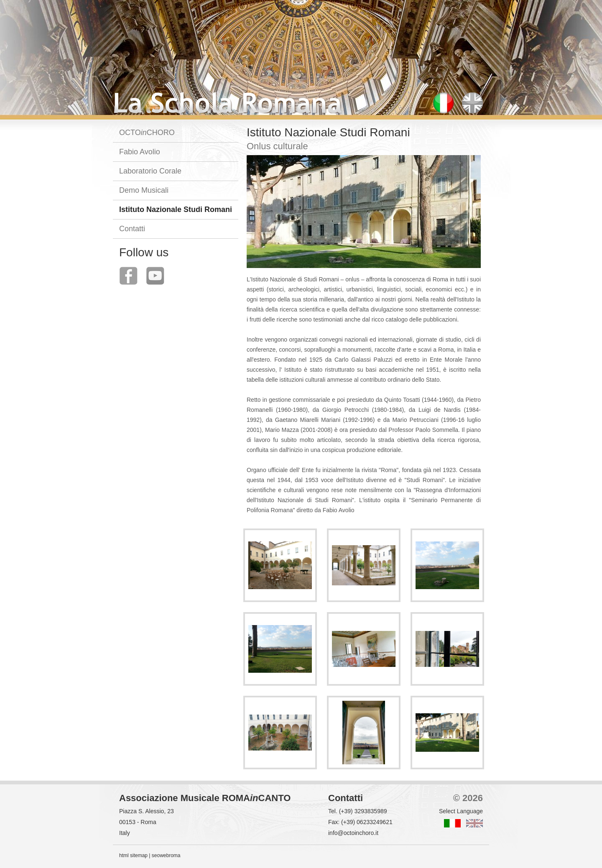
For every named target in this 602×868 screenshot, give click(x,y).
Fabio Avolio (140, 152)
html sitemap (133, 855)
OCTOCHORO (147, 133)
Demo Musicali (144, 190)
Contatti (132, 229)
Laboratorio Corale (150, 171)
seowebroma (166, 855)
